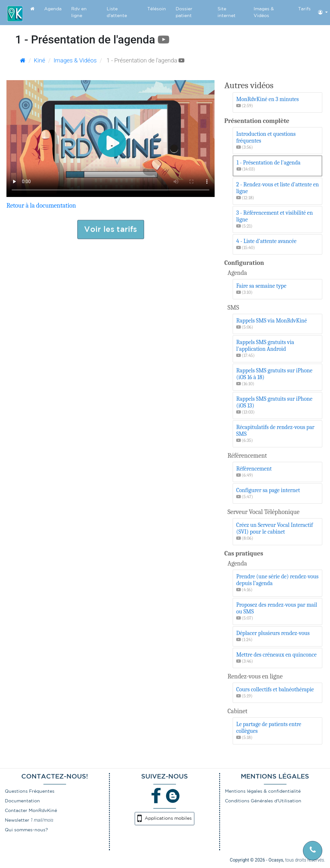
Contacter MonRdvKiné (31, 811)
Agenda (53, 9)
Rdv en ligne (79, 12)
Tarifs (304, 9)
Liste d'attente (117, 12)
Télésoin (157, 9)
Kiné (39, 60)
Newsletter (17, 820)
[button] (323, 13)
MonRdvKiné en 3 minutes (278, 103)
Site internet (227, 12)
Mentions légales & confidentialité (263, 791)
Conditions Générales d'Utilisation (263, 801)
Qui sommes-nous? (26, 830)
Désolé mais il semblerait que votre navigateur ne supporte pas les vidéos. (111, 139)
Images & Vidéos (264, 12)
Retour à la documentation (41, 205)
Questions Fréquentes (30, 791)
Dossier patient (184, 12)
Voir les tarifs (111, 229)
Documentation (22, 801)
